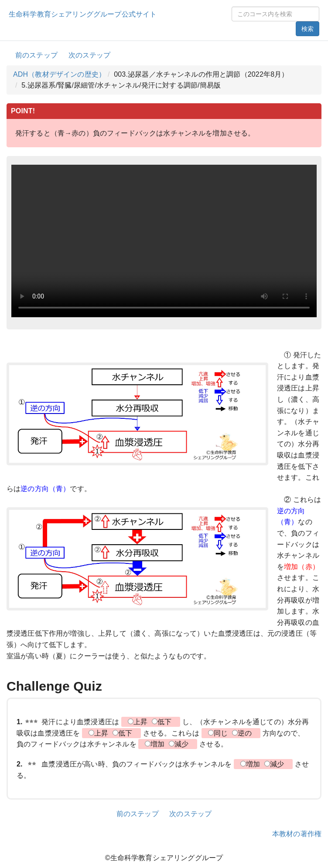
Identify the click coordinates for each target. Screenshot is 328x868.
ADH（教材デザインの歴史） (59, 74)
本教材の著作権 (297, 834)
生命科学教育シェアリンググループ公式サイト (83, 14)
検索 (307, 29)
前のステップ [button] (36, 55)
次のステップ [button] (90, 55)
